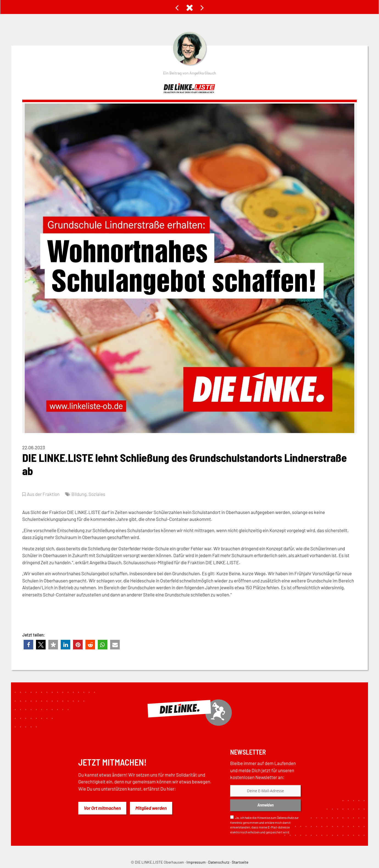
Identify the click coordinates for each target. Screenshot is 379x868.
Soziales (97, 494)
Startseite (240, 862)
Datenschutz (285, 817)
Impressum (196, 862)
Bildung (79, 494)
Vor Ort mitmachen (102, 808)
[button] (28, 645)
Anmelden (265, 805)
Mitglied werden (151, 808)
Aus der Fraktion (43, 494)
